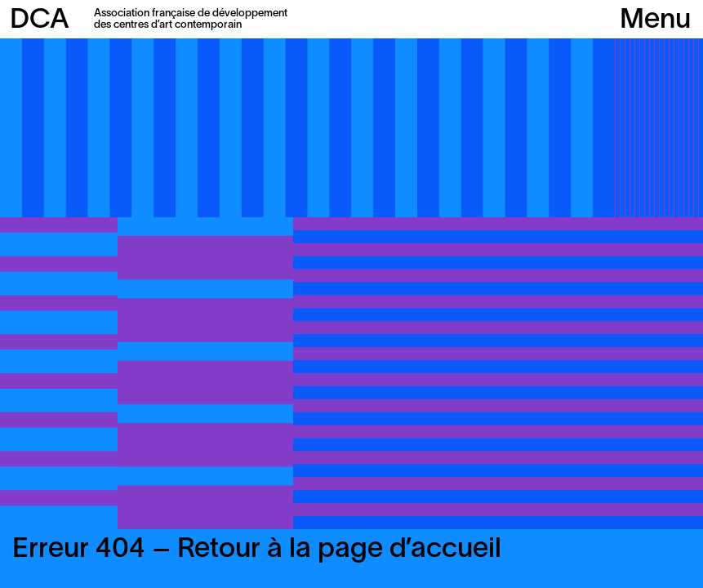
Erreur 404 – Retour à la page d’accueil (257, 550)
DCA (40, 21)
